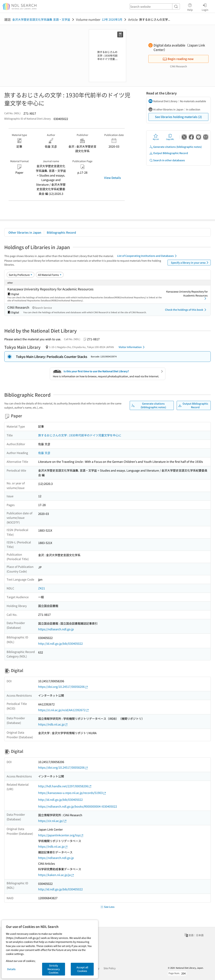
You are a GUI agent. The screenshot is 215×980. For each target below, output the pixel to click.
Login (205, 7)
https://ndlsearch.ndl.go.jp (56, 629)
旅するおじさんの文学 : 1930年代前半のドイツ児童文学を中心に (80, 435)
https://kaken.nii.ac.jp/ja (56, 875)
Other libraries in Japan (25, 232)
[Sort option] (21, 275)
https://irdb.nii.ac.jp (53, 724)
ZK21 (42, 588)
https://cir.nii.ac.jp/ (52, 821)
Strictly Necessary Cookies (54, 969)
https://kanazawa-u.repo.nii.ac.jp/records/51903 (72, 793)
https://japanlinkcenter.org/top (61, 835)
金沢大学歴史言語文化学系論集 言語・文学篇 (41, 19)
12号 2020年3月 (112, 19)
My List (156, 137)
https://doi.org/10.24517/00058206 (63, 687)
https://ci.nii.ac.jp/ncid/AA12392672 (64, 710)
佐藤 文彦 (44, 453)
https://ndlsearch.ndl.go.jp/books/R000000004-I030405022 (78, 806)
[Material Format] (50, 275)
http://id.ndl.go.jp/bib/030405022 (60, 643)
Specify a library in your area (190, 263)
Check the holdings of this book (186, 310)
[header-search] (155, 6)
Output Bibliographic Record (169, 153)
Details (11, 969)
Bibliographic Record (61, 232)
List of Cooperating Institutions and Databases (148, 256)
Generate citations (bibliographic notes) (175, 147)
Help (190, 7)
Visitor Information (132, 347)
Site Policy (110, 968)
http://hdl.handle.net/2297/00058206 (65, 786)
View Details (113, 178)
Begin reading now (178, 59)
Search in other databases (167, 160)
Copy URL (170, 137)
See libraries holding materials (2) (178, 117)
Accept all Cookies (82, 969)
